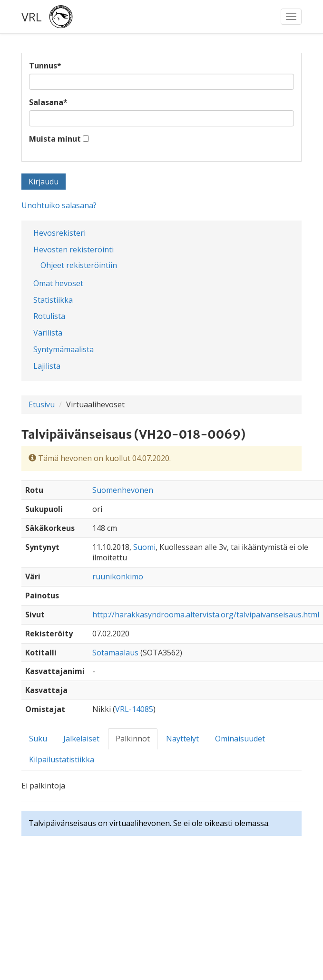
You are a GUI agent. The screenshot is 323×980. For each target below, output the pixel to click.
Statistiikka (53, 300)
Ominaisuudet (240, 739)
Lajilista (47, 366)
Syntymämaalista (64, 349)
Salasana (48, 102)
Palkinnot (133, 739)
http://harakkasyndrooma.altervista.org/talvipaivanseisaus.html (206, 615)
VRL (32, 17)
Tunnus (45, 66)
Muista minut (55, 139)
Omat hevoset (58, 283)
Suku (38, 739)
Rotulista (49, 316)
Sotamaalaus (115, 653)
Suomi (144, 547)
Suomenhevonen (123, 490)
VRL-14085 (134, 709)
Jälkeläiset (81, 739)
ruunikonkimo (118, 576)
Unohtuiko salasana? (59, 205)
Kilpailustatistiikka (62, 759)
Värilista (48, 333)
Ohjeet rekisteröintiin (79, 265)
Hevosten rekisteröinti (73, 250)
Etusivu (42, 404)
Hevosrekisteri (59, 233)
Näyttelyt (182, 739)
